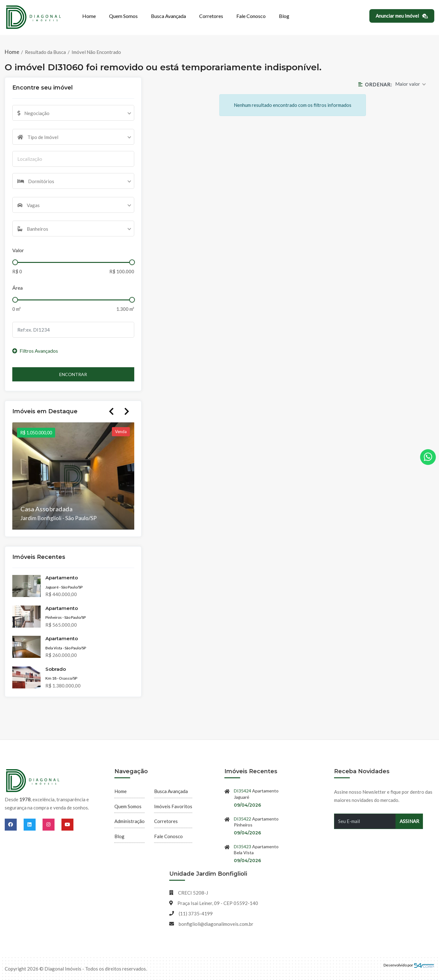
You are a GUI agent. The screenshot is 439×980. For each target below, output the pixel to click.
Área (17, 288)
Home (89, 16)
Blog (284, 16)
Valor (18, 250)
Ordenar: (375, 84)
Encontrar (73, 374)
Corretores (211, 16)
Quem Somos (123, 16)
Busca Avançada (168, 16)
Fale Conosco (251, 16)
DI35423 (243, 847)
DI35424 (243, 791)
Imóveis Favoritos (173, 806)
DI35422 (243, 819)
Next (127, 411)
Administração (130, 821)
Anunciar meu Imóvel (402, 16)
